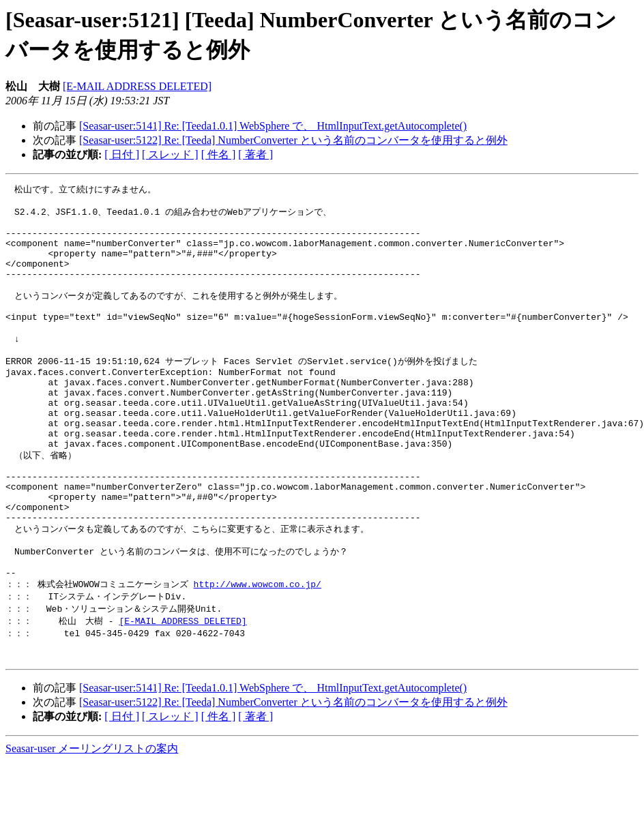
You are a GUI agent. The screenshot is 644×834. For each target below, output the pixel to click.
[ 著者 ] (255, 154)
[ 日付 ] (122, 154)
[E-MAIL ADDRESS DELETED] (137, 86)
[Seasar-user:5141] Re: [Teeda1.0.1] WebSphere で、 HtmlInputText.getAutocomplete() (273, 126)
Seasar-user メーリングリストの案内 (92, 821)
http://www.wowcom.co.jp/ (258, 649)
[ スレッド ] (170, 154)
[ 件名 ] (219, 154)
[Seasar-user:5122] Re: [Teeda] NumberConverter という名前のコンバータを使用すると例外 (293, 140)
